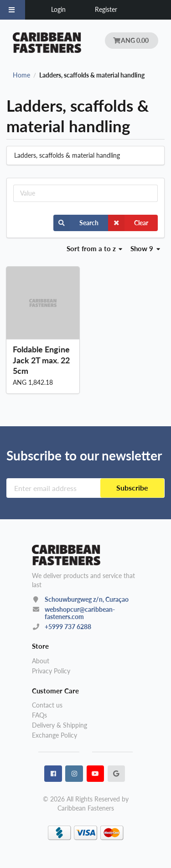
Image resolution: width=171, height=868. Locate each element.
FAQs (39, 715)
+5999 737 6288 (68, 627)
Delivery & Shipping (60, 725)
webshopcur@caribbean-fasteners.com (80, 613)
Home (21, 75)
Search (76, 223)
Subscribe (132, 488)
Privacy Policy (51, 671)
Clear (128, 223)
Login (58, 9)
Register (106, 9)
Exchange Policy (54, 735)
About (41, 661)
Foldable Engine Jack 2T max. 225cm (41, 360)
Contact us (47, 705)
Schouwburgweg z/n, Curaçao (87, 599)
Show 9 (145, 248)
